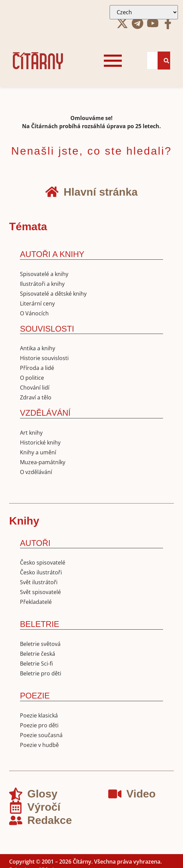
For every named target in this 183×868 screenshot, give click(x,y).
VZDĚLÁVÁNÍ (45, 413)
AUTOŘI (35, 543)
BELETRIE (40, 624)
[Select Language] (144, 12)
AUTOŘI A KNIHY (52, 254)
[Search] (152, 61)
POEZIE (35, 696)
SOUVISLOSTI (47, 329)
